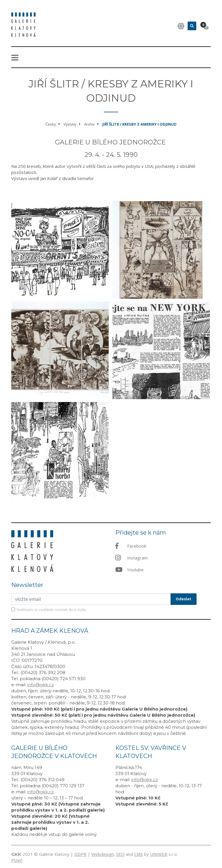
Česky (51, 124)
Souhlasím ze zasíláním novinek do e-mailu (51, 610)
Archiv (89, 124)
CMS (138, 854)
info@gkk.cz (40, 685)
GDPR (80, 854)
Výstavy (70, 124)
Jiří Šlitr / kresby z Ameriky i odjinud (139, 124)
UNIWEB (159, 854)
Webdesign (103, 854)
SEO (120, 854)
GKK (16, 854)
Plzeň (17, 860)
